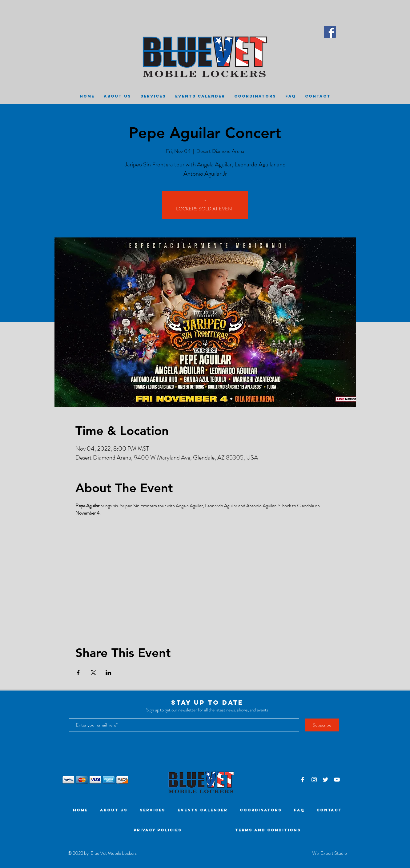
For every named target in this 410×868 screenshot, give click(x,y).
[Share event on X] (93, 673)
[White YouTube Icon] (337, 780)
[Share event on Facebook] (78, 673)
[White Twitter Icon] (326, 780)
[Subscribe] (322, 725)
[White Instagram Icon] (314, 780)
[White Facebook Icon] (303, 780)
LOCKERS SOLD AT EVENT (205, 209)
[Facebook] (330, 32)
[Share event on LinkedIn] (109, 673)
